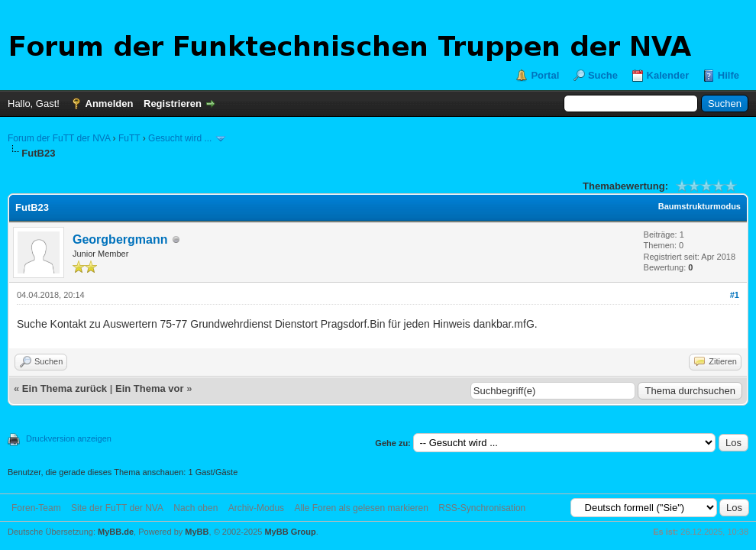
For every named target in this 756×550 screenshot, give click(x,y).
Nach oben (195, 508)
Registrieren (173, 104)
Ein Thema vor (150, 388)
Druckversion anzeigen (69, 438)
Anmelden (110, 104)
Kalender (668, 75)
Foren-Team (36, 508)
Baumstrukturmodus (699, 206)
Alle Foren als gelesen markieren (361, 508)
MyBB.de (116, 532)
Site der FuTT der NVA (117, 508)
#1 (735, 295)
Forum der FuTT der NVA (59, 138)
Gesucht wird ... (180, 138)
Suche (603, 75)
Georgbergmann (120, 239)
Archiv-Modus (256, 508)
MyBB (197, 532)
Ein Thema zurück (65, 388)
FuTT (129, 138)
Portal (545, 75)
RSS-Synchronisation (482, 508)
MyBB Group (290, 532)
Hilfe (729, 75)
